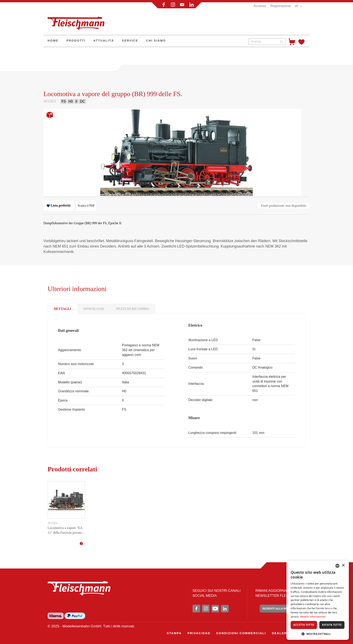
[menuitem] (53, 41)
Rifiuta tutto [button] (332, 625)
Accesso (260, 6)
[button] (299, 6)
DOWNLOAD (94, 309)
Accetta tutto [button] (304, 625)
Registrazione (281, 6)
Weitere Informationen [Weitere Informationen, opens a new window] (313, 617)
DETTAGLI (62, 309)
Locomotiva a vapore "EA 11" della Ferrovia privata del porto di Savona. (65, 531)
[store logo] (78, 21)
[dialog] (318, 600)
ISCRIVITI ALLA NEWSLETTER (283, 609)
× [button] (343, 565)
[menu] (144, 41)
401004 (53, 523)
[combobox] (267, 42)
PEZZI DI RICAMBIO (133, 309)
